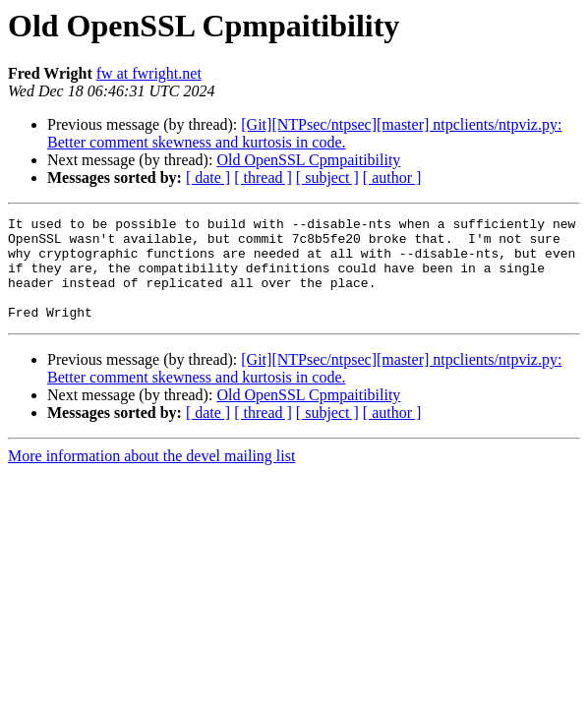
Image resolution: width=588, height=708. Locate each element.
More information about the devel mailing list (151, 476)
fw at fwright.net (149, 73)
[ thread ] (263, 177)
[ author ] (392, 177)
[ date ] (208, 177)
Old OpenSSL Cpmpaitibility (308, 160)
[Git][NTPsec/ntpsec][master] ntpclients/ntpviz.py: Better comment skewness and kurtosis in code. (304, 133)
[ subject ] (327, 177)
